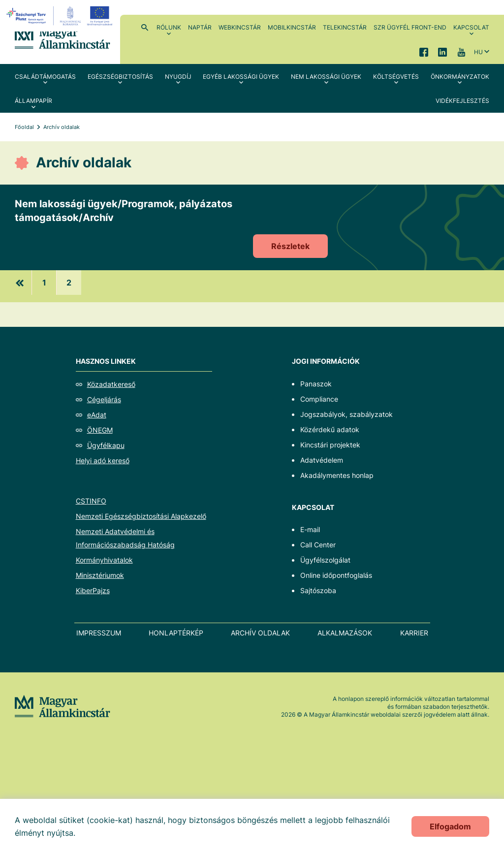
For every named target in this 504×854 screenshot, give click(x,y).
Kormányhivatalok (104, 560)
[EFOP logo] (61, 16)
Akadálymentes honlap (337, 475)
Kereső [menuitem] (145, 27)
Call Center (318, 545)
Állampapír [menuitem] (33, 101)
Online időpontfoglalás (336, 575)
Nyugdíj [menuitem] (178, 77)
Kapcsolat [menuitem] (471, 27)
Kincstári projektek (330, 445)
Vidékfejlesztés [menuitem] (462, 101)
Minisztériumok (100, 575)
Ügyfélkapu (106, 445)
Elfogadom (450, 826)
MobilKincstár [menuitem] (292, 27)
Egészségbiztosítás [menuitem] (120, 77)
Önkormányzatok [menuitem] (460, 77)
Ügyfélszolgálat (325, 560)
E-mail (310, 529)
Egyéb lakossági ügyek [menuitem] (241, 77)
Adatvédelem (322, 460)
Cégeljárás (104, 399)
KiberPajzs (93, 590)
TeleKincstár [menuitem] (345, 27)
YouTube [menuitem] (461, 52)
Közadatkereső (111, 384)
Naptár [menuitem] (200, 27)
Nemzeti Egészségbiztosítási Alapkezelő (141, 516)
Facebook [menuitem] (424, 52)
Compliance (319, 399)
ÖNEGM (100, 430)
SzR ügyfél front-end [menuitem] (410, 27)
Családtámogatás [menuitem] (45, 77)
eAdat (97, 415)
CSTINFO (91, 501)
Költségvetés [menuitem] (396, 77)
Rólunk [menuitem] (169, 27)
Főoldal (24, 127)
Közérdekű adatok (330, 429)
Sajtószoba (318, 590)
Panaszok (316, 384)
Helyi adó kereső (103, 460)
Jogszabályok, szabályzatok (346, 414)
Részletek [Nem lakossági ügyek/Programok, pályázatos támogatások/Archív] (290, 246)
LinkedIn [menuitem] (442, 52)
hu (478, 52)
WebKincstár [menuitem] (240, 27)
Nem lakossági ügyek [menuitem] (326, 77)
